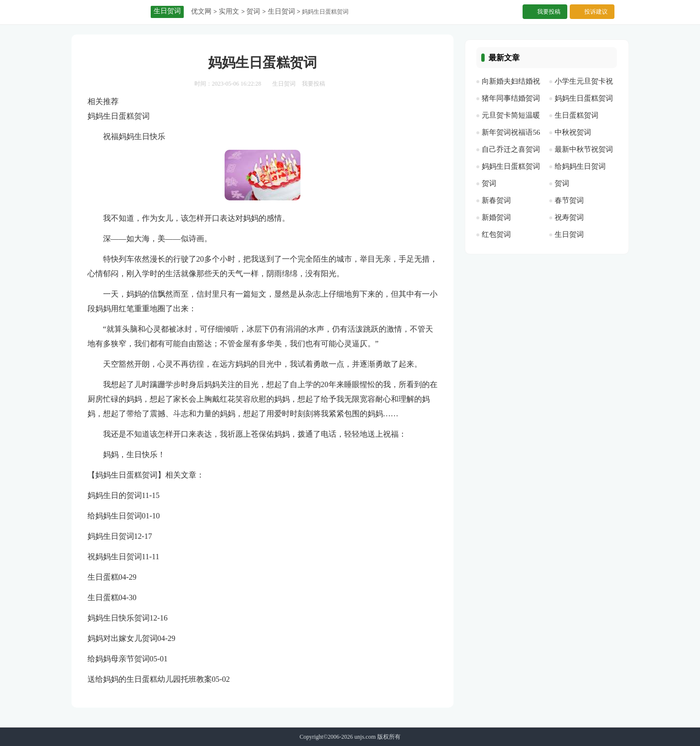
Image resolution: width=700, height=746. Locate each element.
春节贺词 (569, 200)
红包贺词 (496, 234)
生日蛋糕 (103, 577)
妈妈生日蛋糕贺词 (584, 98)
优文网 (201, 11)
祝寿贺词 (569, 217)
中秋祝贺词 (573, 132)
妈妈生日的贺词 (115, 495)
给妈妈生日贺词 (115, 516)
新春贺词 (496, 200)
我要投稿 (549, 12)
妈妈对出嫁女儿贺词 (122, 638)
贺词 (253, 11)
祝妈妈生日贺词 (115, 557)
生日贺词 (281, 11)
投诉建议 (596, 12)
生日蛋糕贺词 (577, 115)
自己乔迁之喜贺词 (511, 149)
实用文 (229, 11)
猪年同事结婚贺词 (511, 98)
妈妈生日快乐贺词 (119, 618)
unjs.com (365, 737)
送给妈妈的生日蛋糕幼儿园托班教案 (150, 679)
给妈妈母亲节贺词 (119, 659)
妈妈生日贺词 (111, 536)
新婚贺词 (496, 217)
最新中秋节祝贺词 (584, 149)
